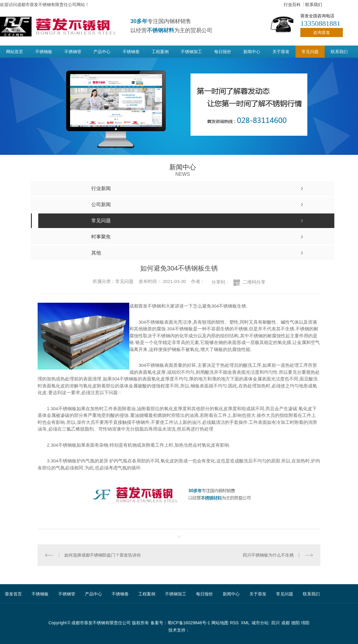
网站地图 (220, 623)
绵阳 (305, 623)
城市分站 (260, 623)
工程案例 (160, 52)
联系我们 (314, 5)
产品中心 (102, 52)
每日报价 (223, 52)
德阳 (296, 623)
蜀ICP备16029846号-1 (189, 623)
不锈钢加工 (191, 52)
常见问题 (310, 52)
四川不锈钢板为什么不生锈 (268, 555)
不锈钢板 (44, 52)
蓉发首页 (13, 594)
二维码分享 (254, 282)
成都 (285, 623)
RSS (235, 623)
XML (246, 623)
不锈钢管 (73, 52)
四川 (275, 623)
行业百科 (292, 5)
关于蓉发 (281, 52)
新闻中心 (252, 52)
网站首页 (15, 52)
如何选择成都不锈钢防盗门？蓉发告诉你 (103, 555)
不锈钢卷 (131, 52)
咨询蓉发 (322, 32)
